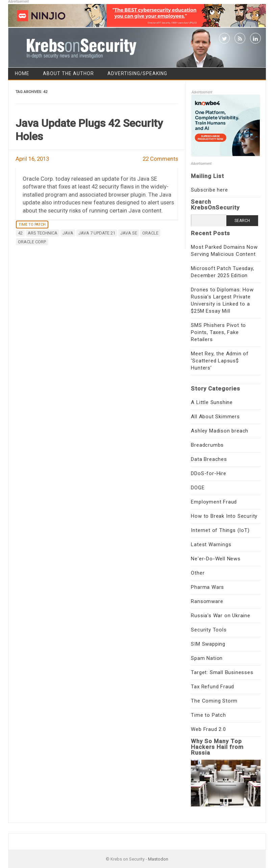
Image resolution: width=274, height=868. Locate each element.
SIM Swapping (208, 644)
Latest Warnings (211, 544)
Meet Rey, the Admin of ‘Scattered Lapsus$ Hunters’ (220, 361)
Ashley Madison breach (220, 431)
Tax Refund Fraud (213, 687)
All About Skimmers (215, 417)
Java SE (129, 233)
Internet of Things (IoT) (220, 530)
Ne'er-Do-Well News (216, 559)
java (68, 233)
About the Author (68, 73)
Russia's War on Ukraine (220, 616)
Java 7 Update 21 (97, 233)
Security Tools (209, 630)
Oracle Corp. (32, 242)
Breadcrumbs (207, 445)
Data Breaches (209, 459)
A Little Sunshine (212, 402)
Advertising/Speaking (137, 73)
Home (22, 73)
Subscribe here (209, 190)
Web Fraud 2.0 (208, 729)
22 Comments (160, 159)
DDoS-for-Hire (208, 473)
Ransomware (207, 601)
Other (198, 573)
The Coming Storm (214, 701)
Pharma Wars (207, 587)
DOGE (198, 488)
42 (20, 233)
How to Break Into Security (224, 516)
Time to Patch (32, 225)
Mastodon (158, 859)
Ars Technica (43, 233)
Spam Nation (207, 658)
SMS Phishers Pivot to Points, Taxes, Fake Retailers (218, 332)
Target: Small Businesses (222, 672)
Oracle (150, 233)
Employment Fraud (214, 502)
